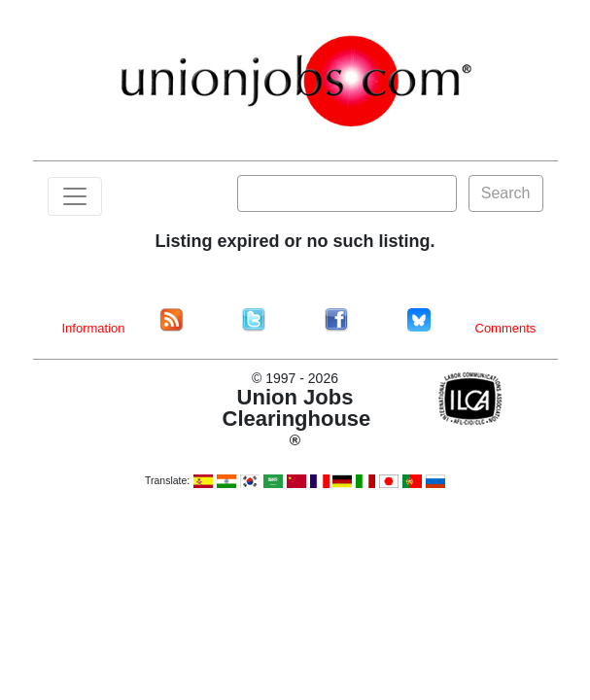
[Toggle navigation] (75, 196)
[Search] (347, 193)
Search (506, 193)
